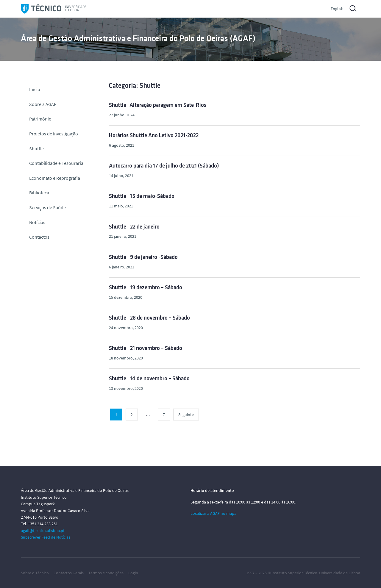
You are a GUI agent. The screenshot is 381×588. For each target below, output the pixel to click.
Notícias (37, 222)
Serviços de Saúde (47, 207)
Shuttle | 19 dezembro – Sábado (146, 288)
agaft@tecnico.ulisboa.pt (43, 531)
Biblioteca (39, 193)
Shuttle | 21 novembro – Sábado (146, 349)
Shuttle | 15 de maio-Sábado (142, 197)
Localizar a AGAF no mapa (213, 513)
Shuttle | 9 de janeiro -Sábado (143, 258)
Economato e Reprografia (55, 178)
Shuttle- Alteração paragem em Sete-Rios (158, 105)
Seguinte (186, 415)
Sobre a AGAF (43, 104)
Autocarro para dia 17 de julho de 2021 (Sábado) (164, 166)
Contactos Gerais (69, 573)
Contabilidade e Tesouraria (56, 163)
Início (35, 89)
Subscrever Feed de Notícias (46, 537)
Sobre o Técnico (35, 573)
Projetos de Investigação (54, 134)
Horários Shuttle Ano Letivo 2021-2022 (154, 136)
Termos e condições (106, 573)
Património (40, 119)
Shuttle (36, 148)
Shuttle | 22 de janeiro (134, 227)
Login (133, 573)
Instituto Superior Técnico (294, 573)
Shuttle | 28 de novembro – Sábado (149, 318)
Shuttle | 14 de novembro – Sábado (149, 379)
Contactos (39, 237)
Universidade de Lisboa (340, 573)
